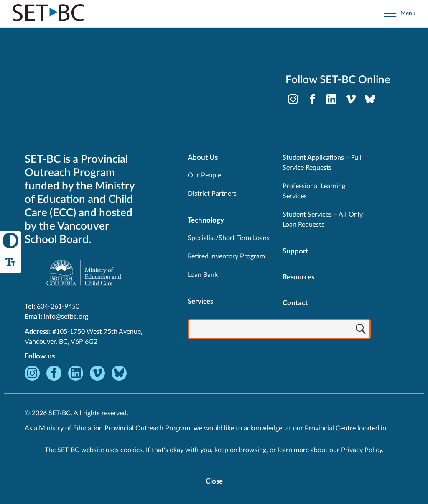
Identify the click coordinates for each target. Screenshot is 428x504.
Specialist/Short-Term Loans (229, 238)
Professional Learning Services (314, 191)
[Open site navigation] (400, 14)
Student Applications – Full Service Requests (322, 163)
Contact (295, 303)
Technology (206, 220)
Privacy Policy (362, 450)
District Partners (212, 194)
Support (295, 251)
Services (200, 301)
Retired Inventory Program (226, 256)
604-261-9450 (58, 307)
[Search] (361, 330)
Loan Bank (203, 275)
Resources (298, 277)
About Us (203, 157)
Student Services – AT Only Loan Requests (323, 220)
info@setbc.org (66, 317)
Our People (204, 175)
